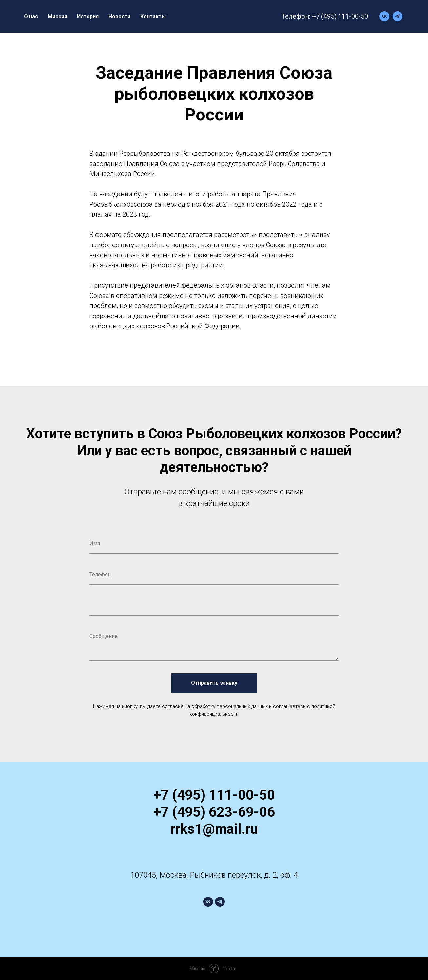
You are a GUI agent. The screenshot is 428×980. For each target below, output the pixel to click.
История (88, 17)
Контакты (153, 17)
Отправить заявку (214, 683)
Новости (119, 17)
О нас (31, 17)
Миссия (58, 17)
